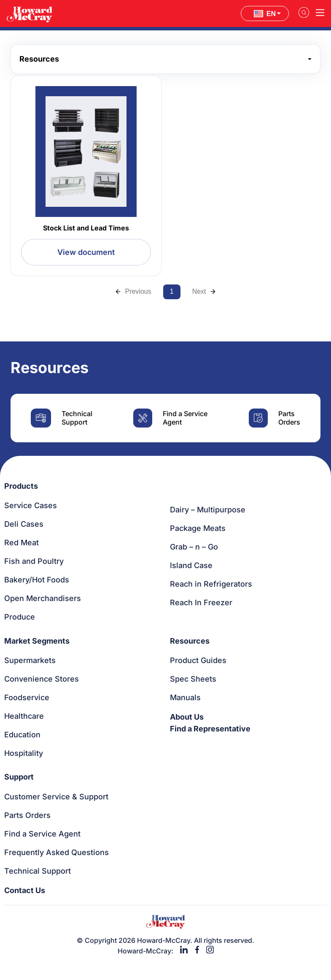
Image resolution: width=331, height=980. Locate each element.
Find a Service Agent (42, 834)
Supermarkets (30, 660)
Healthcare (24, 716)
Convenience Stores (42, 679)
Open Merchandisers (43, 598)
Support (19, 777)
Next (204, 291)
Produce (20, 617)
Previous (133, 291)
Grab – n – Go (194, 547)
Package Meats (198, 528)
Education (22, 735)
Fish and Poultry (34, 561)
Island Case (191, 565)
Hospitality (24, 753)
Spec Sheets (193, 679)
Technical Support (38, 871)
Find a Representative (210, 729)
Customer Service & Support (56, 797)
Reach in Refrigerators (211, 584)
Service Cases (31, 505)
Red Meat (22, 543)
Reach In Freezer (201, 602)
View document (86, 252)
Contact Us (25, 890)
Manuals (185, 697)
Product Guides (198, 660)
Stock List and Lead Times (86, 228)
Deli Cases (24, 524)
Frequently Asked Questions (57, 852)
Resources (190, 641)
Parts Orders (27, 815)
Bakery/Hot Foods (37, 580)
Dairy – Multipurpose (208, 510)
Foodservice (27, 697)
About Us (187, 717)
